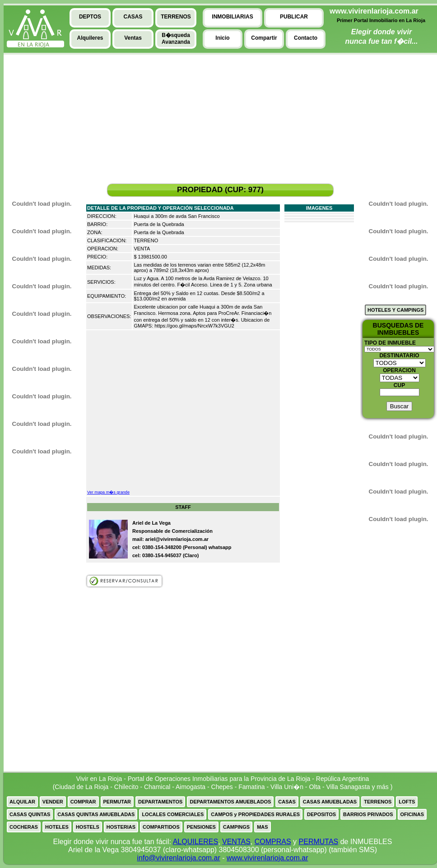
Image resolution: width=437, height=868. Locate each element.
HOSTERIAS (121, 827)
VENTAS (236, 842)
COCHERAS (24, 827)
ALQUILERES (195, 842)
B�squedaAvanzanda (176, 39)
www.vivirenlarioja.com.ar (267, 858)
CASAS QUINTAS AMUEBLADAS (96, 814)
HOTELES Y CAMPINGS (395, 310)
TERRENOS (378, 802)
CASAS (287, 802)
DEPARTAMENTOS (160, 802)
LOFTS (407, 802)
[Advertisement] (37, 122)
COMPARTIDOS (161, 827)
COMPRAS (273, 842)
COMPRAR (83, 802)
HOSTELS (88, 827)
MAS (262, 827)
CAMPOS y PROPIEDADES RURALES (255, 814)
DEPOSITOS (321, 814)
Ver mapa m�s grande (108, 492)
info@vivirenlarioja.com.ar (178, 858)
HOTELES (57, 827)
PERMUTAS (319, 842)
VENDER (53, 802)
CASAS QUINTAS (30, 814)
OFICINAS (412, 814)
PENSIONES (201, 827)
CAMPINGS (236, 827)
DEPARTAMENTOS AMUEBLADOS (230, 802)
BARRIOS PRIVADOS (368, 814)
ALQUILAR (22, 802)
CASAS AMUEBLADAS (330, 802)
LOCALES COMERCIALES (173, 814)
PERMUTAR (117, 802)
